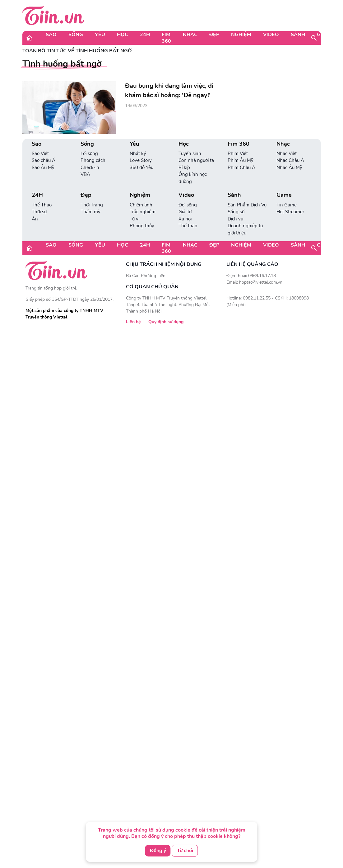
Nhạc (190, 35)
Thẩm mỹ (90, 212)
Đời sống (188, 205)
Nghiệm (241, 35)
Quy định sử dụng (166, 322)
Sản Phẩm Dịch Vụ (247, 205)
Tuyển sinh (190, 153)
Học (123, 35)
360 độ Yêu (141, 167)
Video (271, 35)
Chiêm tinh (141, 205)
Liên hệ (133, 322)
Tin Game (287, 205)
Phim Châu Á (241, 167)
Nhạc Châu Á (290, 160)
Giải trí (185, 212)
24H (145, 35)
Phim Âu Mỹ (241, 160)
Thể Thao (42, 205)
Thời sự (39, 212)
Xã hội (185, 219)
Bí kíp (184, 167)
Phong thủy (142, 226)
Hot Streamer (290, 212)
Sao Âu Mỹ (43, 167)
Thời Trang (92, 205)
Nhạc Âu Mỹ (289, 167)
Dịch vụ (235, 219)
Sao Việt (40, 153)
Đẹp (214, 35)
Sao (51, 35)
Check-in (90, 167)
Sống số (236, 212)
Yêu (100, 35)
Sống (76, 35)
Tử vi (134, 219)
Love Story (141, 160)
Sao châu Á (44, 160)
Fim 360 (166, 38)
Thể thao (188, 226)
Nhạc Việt (287, 153)
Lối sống (89, 153)
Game (324, 35)
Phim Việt (238, 153)
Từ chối (185, 851)
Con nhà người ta (196, 160)
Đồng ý (158, 851)
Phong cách (93, 160)
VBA (85, 174)
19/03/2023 (136, 106)
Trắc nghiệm (143, 212)
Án (35, 219)
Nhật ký (138, 153)
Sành (298, 35)
